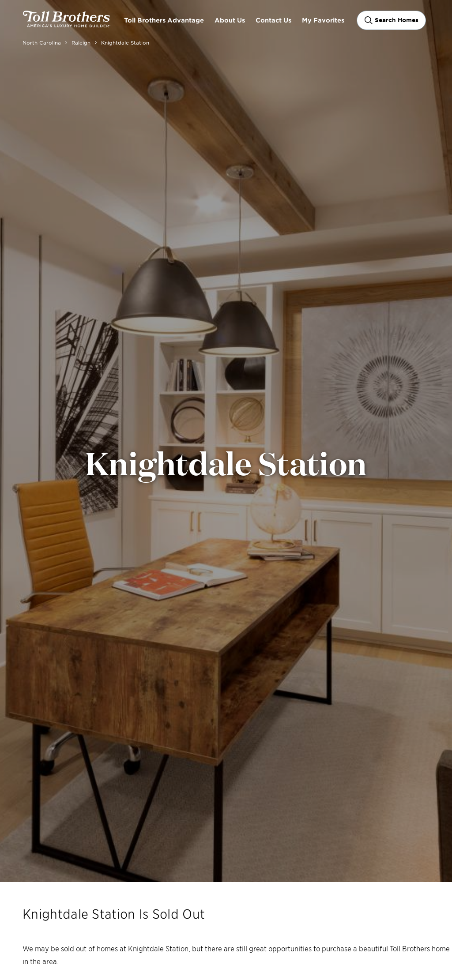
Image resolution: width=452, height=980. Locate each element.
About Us (230, 20)
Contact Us (273, 20)
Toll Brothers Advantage (164, 20)
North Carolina (42, 42)
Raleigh (81, 42)
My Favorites (323, 20)
